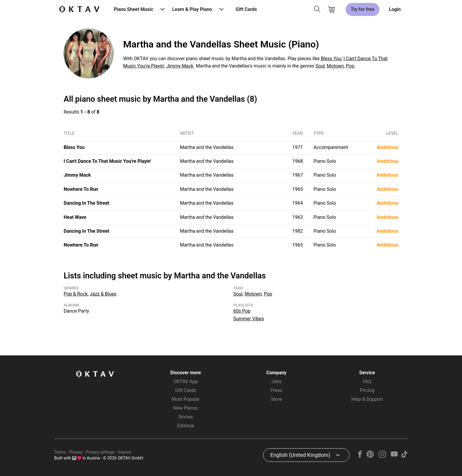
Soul (320, 66)
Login (395, 9)
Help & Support (367, 399)
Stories (186, 417)
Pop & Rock (76, 294)
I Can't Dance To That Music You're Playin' (107, 161)
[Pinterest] (370, 456)
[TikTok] (404, 456)
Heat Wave (75, 217)
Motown (335, 66)
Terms (60, 452)
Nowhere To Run (81, 189)
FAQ (367, 381)
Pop (350, 66)
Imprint (125, 452)
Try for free (363, 9)
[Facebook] (360, 456)
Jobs (276, 381)
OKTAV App (186, 381)
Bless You (331, 59)
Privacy (76, 452)
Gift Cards (246, 9)
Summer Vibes (249, 319)
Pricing (367, 390)
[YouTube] (394, 456)
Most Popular (186, 399)
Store (276, 399)
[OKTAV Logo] (79, 10)
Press (276, 390)
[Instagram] (382, 456)
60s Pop (242, 311)
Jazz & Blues (103, 294)
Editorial (186, 426)
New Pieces (185, 408)
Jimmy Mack (180, 66)
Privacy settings (100, 452)
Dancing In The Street (86, 203)
